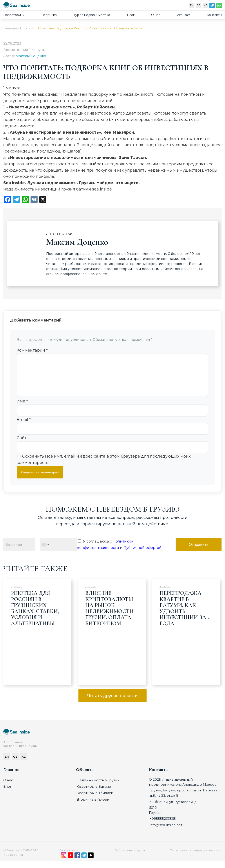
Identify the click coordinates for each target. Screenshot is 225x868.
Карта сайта (69, 857)
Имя (22, 408)
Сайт (22, 445)
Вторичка (49, 15)
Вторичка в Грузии (93, 806)
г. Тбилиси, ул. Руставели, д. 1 (175, 809)
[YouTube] (70, 863)
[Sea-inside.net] (16, 6)
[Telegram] (212, 6)
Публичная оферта (130, 857)
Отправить (199, 552)
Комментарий (32, 350)
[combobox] (45, 552)
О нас (156, 15)
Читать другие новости (112, 703)
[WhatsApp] (219, 6)
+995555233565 (163, 826)
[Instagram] (64, 863)
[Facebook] (77, 863)
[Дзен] (91, 863)
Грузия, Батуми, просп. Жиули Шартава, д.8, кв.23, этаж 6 (184, 800)
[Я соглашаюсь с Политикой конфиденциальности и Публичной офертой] (79, 548)
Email (24, 427)
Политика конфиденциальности (195, 857)
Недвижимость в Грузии (98, 787)
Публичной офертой (143, 555)
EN (192, 5)
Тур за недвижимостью (92, 15)
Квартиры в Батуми (94, 793)
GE (199, 5)
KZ (205, 5)
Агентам (184, 15)
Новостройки (14, 15)
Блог (131, 15)
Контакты (214, 15)
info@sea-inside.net (166, 832)
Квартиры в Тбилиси (95, 800)
